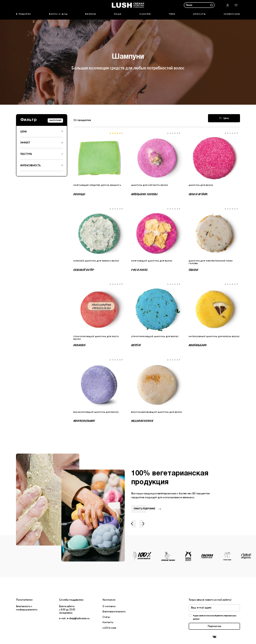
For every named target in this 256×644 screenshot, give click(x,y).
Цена (224, 118)
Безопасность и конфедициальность (27, 608)
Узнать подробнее (147, 509)
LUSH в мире (109, 628)
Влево (132, 524)
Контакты (108, 622)
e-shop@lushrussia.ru (78, 618)
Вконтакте (215, 637)
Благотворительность (114, 611)
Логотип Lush (128, 5)
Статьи (106, 617)
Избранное (236, 5)
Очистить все (55, 120)
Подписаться (214, 626)
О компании (109, 606)
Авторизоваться (228, 5)
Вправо (143, 524)
